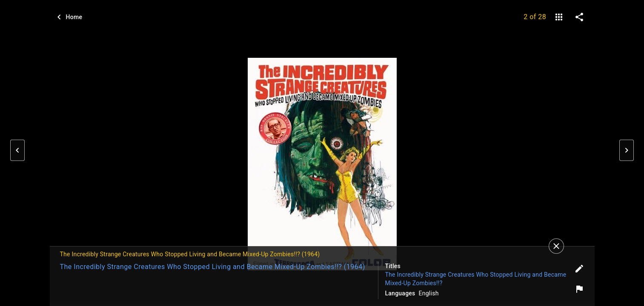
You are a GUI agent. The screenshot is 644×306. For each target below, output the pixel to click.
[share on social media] (579, 17)
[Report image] (579, 289)
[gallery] (559, 17)
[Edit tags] (579, 269)
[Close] (556, 246)
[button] (17, 150)
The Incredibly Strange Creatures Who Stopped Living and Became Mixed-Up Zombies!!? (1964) (213, 267)
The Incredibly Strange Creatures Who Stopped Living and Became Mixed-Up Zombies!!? (476, 279)
